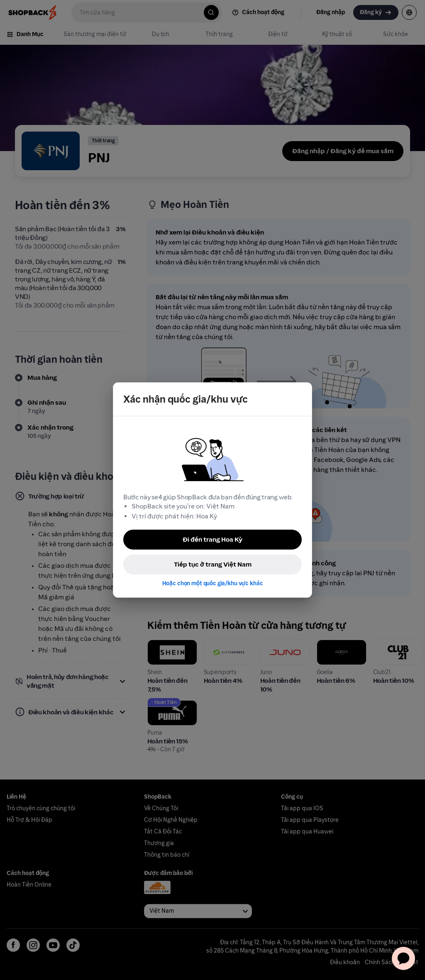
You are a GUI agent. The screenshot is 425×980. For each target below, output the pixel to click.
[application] (403, 958)
